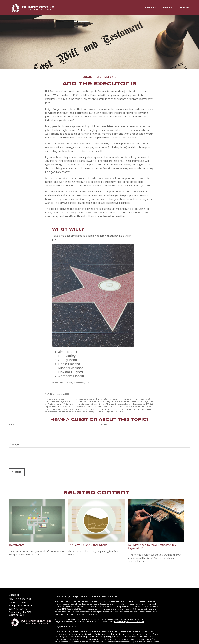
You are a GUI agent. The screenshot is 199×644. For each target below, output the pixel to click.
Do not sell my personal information (129, 622)
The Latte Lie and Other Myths (88, 545)
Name (12, 425)
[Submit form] (17, 472)
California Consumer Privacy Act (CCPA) (139, 619)
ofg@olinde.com (16, 615)
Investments (16, 545)
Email (104, 425)
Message (14, 444)
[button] (150, 8)
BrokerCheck (113, 596)
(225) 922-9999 (23, 599)
